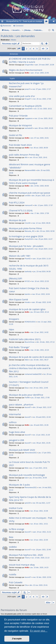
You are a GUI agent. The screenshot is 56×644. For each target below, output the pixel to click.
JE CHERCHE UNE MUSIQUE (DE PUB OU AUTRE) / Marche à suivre (30, 60)
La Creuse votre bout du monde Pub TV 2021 (29, 464)
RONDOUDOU (30, 322)
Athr (26, 157)
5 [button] (37, 49)
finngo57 (28, 99)
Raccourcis (3, 22)
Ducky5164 (29, 239)
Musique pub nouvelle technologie (27, 475)
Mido (27, 468)
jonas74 (28, 89)
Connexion (19, 26)
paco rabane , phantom (21, 404)
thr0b (27, 73)
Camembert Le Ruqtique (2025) (25, 106)
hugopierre (29, 118)
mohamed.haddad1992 (33, 374)
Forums (47, 22)
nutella (13, 574)
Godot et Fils (16, 135)
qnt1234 (28, 503)
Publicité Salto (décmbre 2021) (25, 339)
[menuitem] (53, 30)
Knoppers (14, 319)
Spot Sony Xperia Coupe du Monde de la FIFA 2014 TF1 (30, 498)
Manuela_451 (30, 231)
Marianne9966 (30, 170)
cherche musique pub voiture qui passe (29, 193)
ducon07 (28, 407)
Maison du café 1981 (20, 256)
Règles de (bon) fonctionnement (26, 70)
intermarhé (15, 414)
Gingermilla (29, 65)
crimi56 (27, 196)
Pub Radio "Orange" (19, 347)
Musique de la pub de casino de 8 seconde (31, 357)
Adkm (27, 360)
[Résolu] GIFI (16, 278)
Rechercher (7, 26)
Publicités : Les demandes (18, 36)
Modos (14, 40)
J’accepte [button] (17, 639)
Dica (26, 388)
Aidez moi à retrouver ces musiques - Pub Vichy (31, 519)
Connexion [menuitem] (54, 22)
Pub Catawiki (16, 582)
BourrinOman (30, 342)
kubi (26, 478)
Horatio (27, 302)
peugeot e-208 (17, 440)
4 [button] (33, 49)
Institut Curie (16, 508)
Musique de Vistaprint (20, 125)
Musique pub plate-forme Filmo (25, 228)
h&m (11, 329)
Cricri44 (28, 223)
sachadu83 (29, 128)
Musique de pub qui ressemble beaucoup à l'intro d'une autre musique (32, 181)
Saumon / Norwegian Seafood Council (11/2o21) (29, 383)
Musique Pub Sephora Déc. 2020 (26, 555)
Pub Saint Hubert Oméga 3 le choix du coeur (29, 290)
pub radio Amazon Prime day (24, 155)
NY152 (27, 281)
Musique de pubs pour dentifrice (26, 395)
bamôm (28, 294)
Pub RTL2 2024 (17, 202)
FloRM (27, 398)
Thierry (27, 558)
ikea (11, 537)
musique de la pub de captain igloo (27, 309)
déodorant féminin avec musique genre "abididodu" (29, 166)
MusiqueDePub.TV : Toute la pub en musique (24, 21)
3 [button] (30, 49)
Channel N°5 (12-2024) (21, 210)
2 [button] (27, 49)
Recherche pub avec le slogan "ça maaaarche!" (26, 85)
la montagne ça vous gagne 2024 (26, 236)
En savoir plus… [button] (39, 631)
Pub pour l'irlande (18, 116)
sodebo (13, 547)
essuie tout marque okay (22, 565)
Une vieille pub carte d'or (22, 96)
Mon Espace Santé (19, 299)
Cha (26, 585)
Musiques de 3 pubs (19, 485)
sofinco (13, 422)
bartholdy (28, 271)
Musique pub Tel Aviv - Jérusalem (26, 246)
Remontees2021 (31, 453)
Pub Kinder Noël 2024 (20, 145)
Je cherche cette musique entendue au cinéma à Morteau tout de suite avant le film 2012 (30, 368)
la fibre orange (17, 529)
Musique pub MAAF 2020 (22, 450)
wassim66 (28, 109)
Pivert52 (28, 259)
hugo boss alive (17, 432)
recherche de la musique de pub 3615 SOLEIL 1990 (29, 267)
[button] (19, 49)
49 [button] (43, 49)
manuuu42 (29, 205)
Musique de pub (17, 220)
